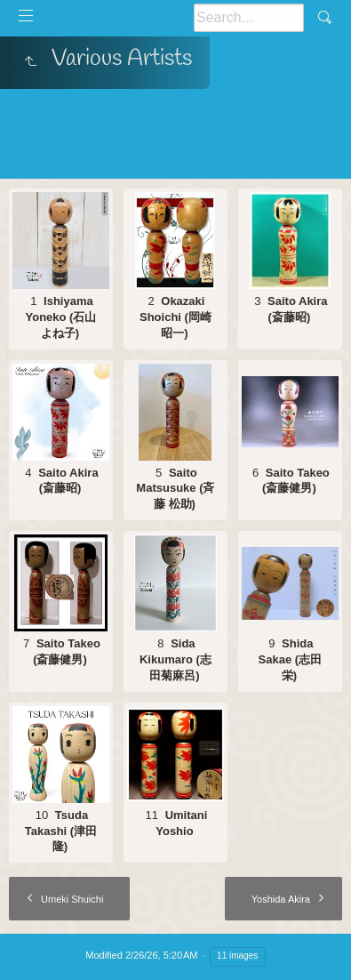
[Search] (249, 18)
